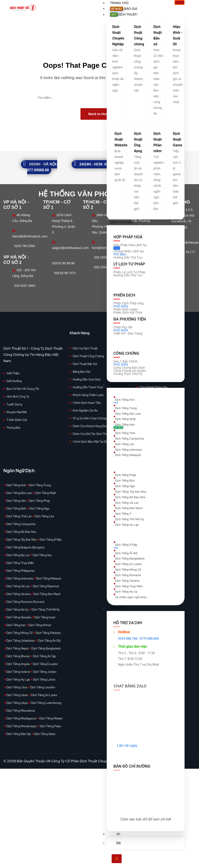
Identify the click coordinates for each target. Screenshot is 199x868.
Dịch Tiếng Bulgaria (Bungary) (26, 547)
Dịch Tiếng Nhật (45, 493)
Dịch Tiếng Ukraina (18, 594)
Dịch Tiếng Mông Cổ (20, 633)
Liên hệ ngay (127, 746)
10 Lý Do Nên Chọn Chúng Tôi (92, 418)
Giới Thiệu (13, 373)
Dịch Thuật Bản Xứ (85, 364)
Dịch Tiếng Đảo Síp (19, 734)
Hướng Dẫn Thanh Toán (88, 387)
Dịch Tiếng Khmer (40, 625)
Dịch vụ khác (122, 222)
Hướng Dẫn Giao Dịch (87, 379)
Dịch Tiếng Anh (16, 485)
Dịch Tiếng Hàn (16, 501)
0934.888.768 (128, 639)
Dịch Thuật (124, 15)
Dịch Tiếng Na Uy (17, 610)
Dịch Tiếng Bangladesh (46, 648)
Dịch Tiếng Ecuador (45, 664)
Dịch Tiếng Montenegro (22, 726)
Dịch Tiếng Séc (42, 555)
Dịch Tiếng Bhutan (18, 656)
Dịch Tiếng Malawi (51, 718)
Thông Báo (13, 428)
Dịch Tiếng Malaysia (49, 578)
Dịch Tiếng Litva (17, 687)
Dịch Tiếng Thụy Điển (20, 563)
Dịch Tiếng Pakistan (48, 633)
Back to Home (99, 114)
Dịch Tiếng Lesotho (43, 687)
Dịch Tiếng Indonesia (20, 578)
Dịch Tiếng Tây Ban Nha (22, 540)
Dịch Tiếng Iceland (18, 672)
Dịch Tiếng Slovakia (19, 617)
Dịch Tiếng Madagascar (21, 718)
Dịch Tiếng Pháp (39, 501)
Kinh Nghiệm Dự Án (85, 411)
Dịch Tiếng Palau (50, 726)
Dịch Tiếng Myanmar (46, 586)
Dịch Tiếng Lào (44, 516)
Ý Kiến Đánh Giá (17, 420)
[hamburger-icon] (180, 2)
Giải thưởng (14, 381)
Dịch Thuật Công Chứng (88, 356)
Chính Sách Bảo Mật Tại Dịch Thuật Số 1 (98, 442)
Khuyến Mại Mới (17, 412)
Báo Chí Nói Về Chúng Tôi (23, 389)
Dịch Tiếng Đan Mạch (47, 594)
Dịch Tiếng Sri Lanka (44, 695)
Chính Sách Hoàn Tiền (87, 403)
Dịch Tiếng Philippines (20, 571)
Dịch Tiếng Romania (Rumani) (25, 602)
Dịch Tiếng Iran (16, 625)
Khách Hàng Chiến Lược (88, 395)
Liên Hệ (117, 608)
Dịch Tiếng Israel (45, 617)
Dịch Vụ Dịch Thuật (85, 348)
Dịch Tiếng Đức (16, 509)
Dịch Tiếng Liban (17, 695)
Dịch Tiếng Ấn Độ (49, 641)
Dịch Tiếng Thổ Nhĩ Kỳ (46, 610)
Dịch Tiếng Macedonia (21, 711)
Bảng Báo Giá (81, 372)
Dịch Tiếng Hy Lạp (18, 680)
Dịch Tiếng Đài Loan (19, 493)
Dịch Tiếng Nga (39, 509)
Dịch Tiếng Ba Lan (18, 555)
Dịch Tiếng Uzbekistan (21, 641)
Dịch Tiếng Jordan (45, 672)
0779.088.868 (149, 639)
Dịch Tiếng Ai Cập (45, 656)
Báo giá (124, 9)
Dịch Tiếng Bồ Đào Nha (21, 532)
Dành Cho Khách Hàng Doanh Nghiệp (96, 426)
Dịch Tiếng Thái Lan (19, 516)
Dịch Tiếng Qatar (45, 734)
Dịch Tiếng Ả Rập (51, 540)
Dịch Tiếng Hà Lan (18, 586)
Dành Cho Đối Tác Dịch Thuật (91, 434)
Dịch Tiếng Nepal (17, 648)
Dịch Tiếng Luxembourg (46, 703)
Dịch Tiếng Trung (40, 485)
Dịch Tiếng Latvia (44, 680)
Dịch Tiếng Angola (18, 664)
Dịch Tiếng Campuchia (21, 524)
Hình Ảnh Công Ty (18, 397)
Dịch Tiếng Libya (17, 703)
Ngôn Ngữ (119, 385)
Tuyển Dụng (14, 404)
